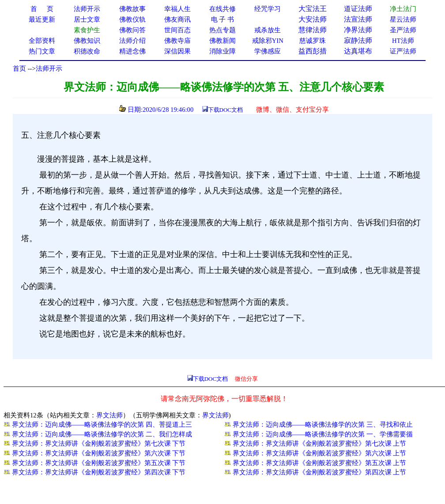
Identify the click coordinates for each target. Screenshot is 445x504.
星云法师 (403, 19)
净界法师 (358, 30)
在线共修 (222, 9)
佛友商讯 (177, 19)
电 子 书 (222, 19)
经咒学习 (268, 9)
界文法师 (109, 415)
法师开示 (49, 68)
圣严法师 (403, 30)
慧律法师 (313, 30)
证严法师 (403, 51)
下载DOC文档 (225, 110)
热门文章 (42, 51)
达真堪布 (358, 51)
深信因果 (177, 51)
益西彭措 (313, 51)
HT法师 (403, 41)
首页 (19, 68)
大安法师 (313, 19)
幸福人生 (177, 9)
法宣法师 (358, 19)
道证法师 (358, 9)
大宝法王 (313, 9)
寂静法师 (358, 40)
